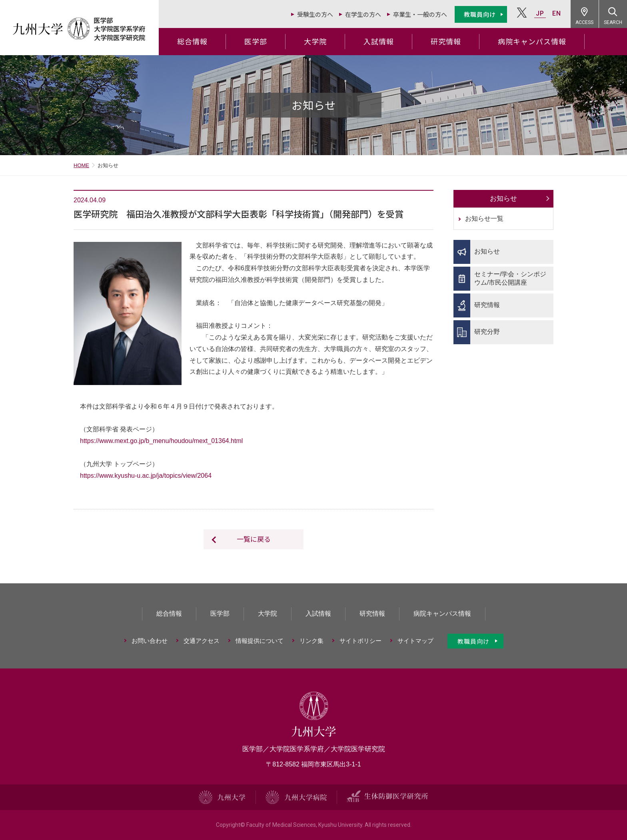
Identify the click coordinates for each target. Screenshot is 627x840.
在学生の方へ (363, 14)
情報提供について (260, 641)
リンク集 (312, 641)
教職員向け (480, 14)
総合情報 (192, 41)
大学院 (315, 41)
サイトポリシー (360, 641)
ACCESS (585, 22)
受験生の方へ (315, 14)
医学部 (256, 41)
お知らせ (503, 199)
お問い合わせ (150, 641)
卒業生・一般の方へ (420, 14)
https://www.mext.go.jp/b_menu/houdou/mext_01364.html (161, 441)
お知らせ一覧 (484, 218)
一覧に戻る (254, 539)
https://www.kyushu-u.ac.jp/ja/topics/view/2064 (146, 476)
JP (540, 13)
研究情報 (446, 41)
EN (557, 13)
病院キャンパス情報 (532, 41)
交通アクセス (202, 641)
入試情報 (379, 41)
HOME (81, 165)
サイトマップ (415, 641)
